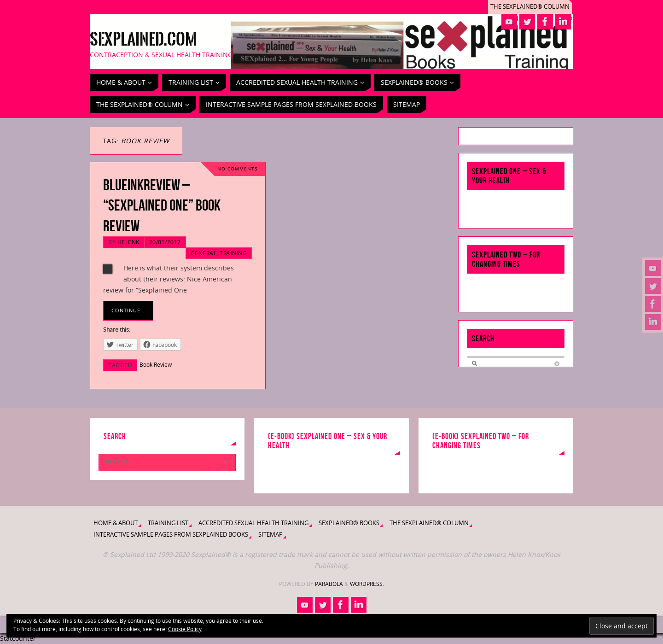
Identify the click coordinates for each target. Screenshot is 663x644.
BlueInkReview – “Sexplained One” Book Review (162, 205)
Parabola (329, 584)
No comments (237, 169)
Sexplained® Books (349, 523)
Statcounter (18, 638)
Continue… (128, 310)
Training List (168, 523)
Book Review (156, 364)
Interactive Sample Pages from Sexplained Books (171, 535)
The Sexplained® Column (530, 7)
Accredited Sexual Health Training (253, 523)
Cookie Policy (185, 629)
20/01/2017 (165, 242)
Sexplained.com (143, 40)
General (204, 253)
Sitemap (270, 535)
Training (233, 253)
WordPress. (367, 584)
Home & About (116, 523)
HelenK (128, 242)
